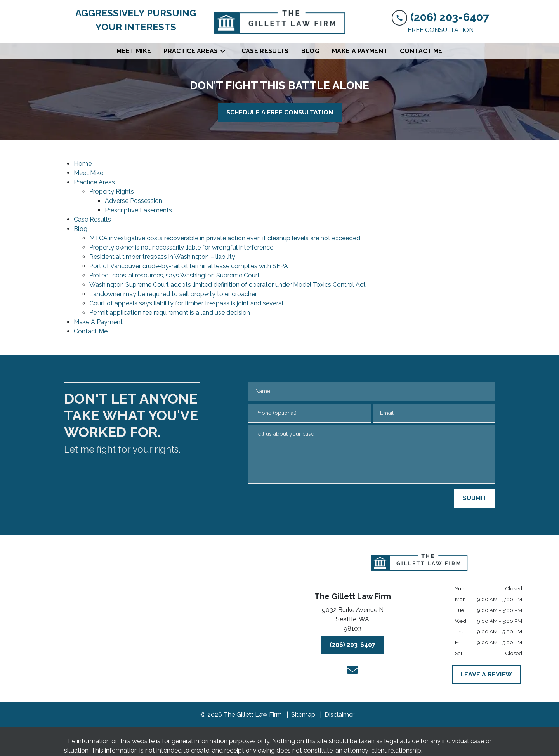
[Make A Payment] (360, 51)
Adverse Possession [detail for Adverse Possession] (134, 201)
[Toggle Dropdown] (225, 51)
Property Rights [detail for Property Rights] (112, 192)
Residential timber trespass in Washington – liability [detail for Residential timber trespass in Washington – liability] (162, 257)
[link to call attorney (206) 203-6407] (440, 17)
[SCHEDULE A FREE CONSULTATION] (280, 113)
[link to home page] (279, 22)
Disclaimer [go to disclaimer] (339, 715)
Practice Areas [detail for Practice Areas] (94, 182)
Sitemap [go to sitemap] (303, 715)
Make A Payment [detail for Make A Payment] (98, 322)
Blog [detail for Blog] (81, 229)
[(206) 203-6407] (352, 645)
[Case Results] (265, 51)
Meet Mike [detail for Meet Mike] (89, 173)
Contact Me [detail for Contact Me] (91, 331)
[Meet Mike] (134, 51)
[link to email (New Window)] (352, 670)
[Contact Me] (421, 51)
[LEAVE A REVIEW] (486, 675)
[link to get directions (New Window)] (352, 621)
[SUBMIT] (475, 498)
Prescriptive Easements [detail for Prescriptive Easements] (138, 210)
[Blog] (310, 51)
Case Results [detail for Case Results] (92, 219)
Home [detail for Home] (83, 164)
